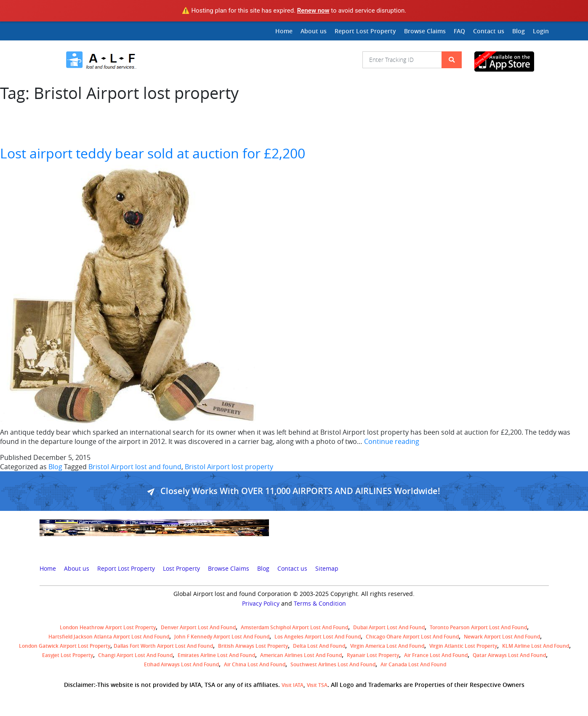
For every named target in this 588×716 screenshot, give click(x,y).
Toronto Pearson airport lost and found (478, 627)
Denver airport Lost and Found (198, 627)
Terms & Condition (320, 604)
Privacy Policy (261, 604)
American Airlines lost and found (301, 655)
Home (284, 31)
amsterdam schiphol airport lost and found (294, 627)
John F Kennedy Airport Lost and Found (222, 637)
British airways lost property (253, 646)
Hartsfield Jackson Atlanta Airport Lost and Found (109, 637)
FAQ (459, 31)
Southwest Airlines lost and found (333, 664)
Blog (519, 31)
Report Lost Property (365, 31)
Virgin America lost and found (387, 646)
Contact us (489, 31)
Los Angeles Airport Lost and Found (318, 637)
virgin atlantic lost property (463, 646)
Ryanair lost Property (373, 655)
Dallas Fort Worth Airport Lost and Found (163, 646)
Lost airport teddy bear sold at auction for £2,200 (153, 153)
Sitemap (327, 569)
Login (541, 31)
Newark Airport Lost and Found (502, 637)
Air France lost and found (436, 655)
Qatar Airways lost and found (509, 655)
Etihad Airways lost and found (181, 664)
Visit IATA (293, 685)
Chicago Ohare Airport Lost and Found (412, 637)
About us (314, 31)
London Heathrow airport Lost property (108, 627)
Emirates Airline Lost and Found (216, 655)
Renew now (313, 11)
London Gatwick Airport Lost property (65, 646)
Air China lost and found (255, 664)
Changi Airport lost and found (135, 655)
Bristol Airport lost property (229, 467)
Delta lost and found (319, 646)
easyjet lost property (68, 655)
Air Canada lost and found (413, 664)
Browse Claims (425, 31)
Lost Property (181, 569)
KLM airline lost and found (536, 646)
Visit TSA (317, 685)
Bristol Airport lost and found (135, 467)
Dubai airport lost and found (389, 627)
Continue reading (392, 441)
